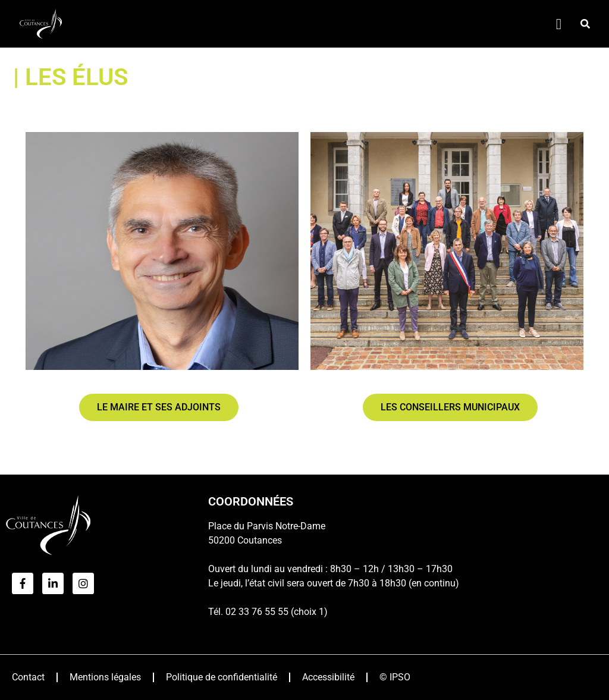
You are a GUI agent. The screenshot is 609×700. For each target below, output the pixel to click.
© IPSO (395, 677)
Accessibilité (328, 677)
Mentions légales (105, 677)
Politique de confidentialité (222, 677)
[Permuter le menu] (559, 24)
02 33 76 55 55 (257, 612)
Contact (28, 677)
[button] (585, 24)
